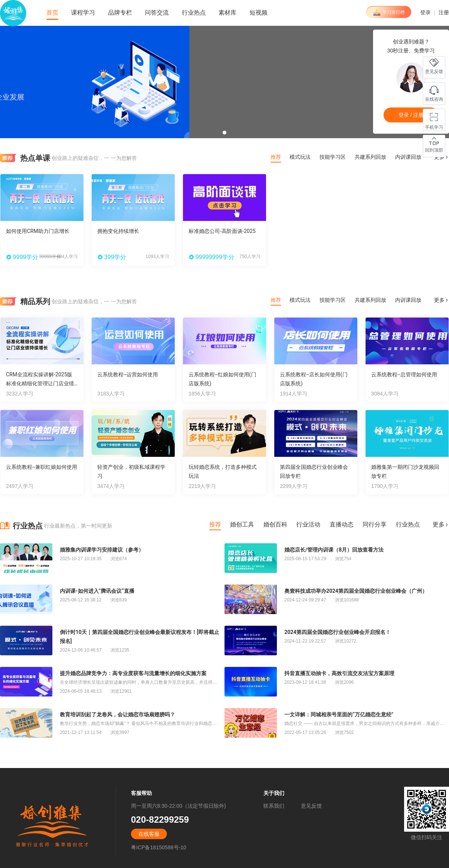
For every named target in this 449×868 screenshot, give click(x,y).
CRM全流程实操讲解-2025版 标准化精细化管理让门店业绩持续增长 (40, 383)
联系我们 (274, 806)
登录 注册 (435, 12)
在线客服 (149, 834)
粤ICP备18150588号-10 (159, 847)
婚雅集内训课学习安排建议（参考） (102, 550)
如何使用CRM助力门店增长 (38, 231)
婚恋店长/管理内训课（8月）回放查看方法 (334, 550)
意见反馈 (311, 806)
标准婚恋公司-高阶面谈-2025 (222, 231)
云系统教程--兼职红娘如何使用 (42, 467)
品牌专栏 (120, 13)
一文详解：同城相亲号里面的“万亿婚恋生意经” (339, 714)
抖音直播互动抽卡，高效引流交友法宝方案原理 (339, 673)
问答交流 (157, 13)
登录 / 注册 (411, 115)
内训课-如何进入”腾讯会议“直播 (97, 591)
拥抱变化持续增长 (118, 231)
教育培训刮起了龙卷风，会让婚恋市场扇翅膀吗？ (117, 714)
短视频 (259, 13)
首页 (52, 13)
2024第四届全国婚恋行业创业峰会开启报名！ (337, 632)
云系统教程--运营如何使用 (128, 374)
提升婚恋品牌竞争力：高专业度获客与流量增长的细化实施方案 (133, 673)
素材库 (227, 13)
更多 (442, 300)
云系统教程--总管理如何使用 (404, 374)
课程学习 (83, 13)
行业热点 (194, 13)
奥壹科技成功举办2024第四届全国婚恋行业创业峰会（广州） (356, 591)
